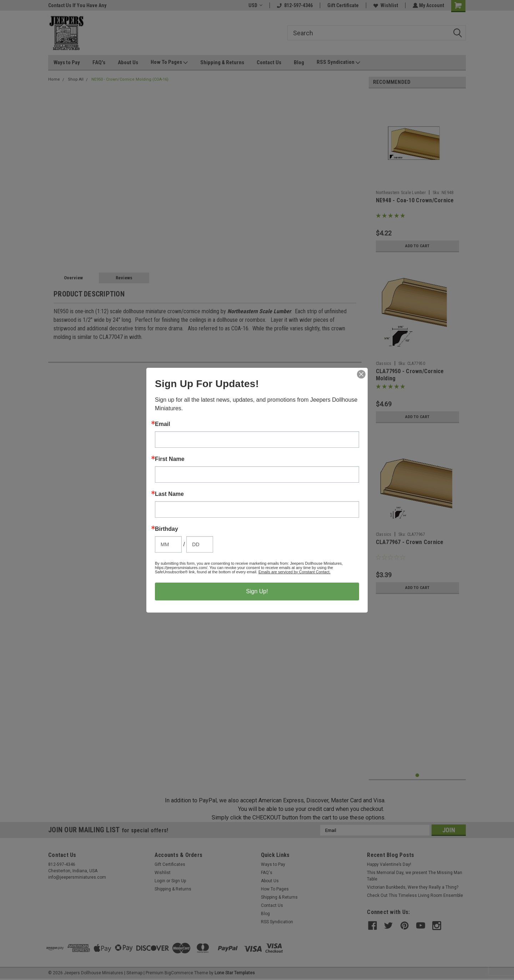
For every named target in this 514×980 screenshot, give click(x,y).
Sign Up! (257, 591)
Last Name (169, 494)
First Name (170, 459)
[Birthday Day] (200, 544)
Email (163, 424)
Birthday (167, 529)
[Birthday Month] (168, 544)
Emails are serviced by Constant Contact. (294, 572)
